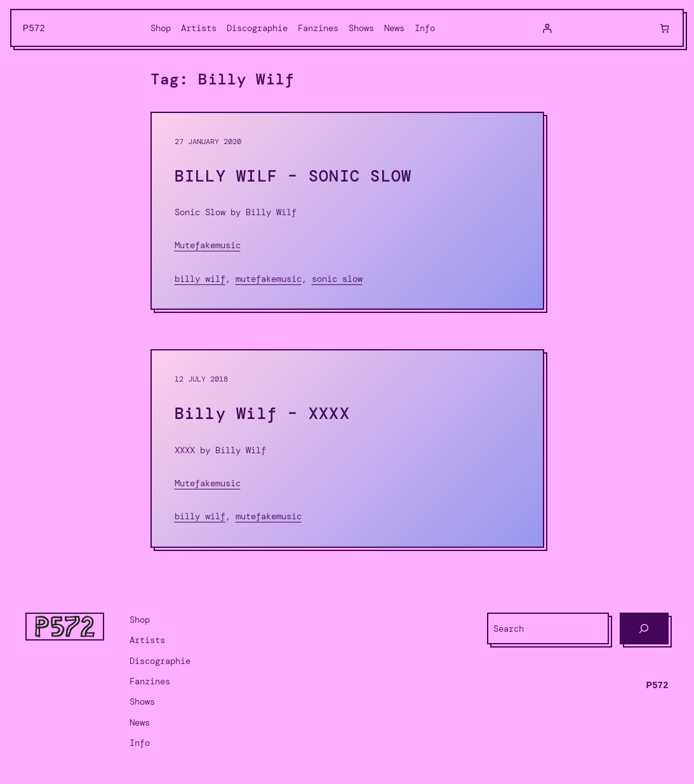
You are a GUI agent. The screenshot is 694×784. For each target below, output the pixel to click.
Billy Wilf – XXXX (262, 414)
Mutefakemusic (208, 245)
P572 (34, 28)
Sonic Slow (337, 279)
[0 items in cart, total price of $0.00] (664, 28)
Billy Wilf (200, 279)
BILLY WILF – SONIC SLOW (293, 176)
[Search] (644, 629)
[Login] (547, 28)
